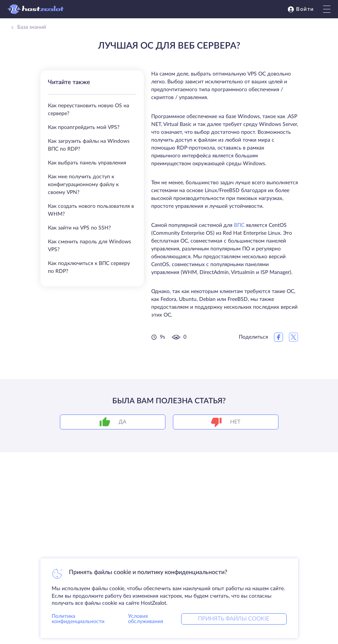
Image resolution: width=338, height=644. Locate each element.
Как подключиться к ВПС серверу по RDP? (89, 267)
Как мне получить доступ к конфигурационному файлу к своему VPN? (83, 185)
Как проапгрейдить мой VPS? (84, 127)
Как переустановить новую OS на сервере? (89, 110)
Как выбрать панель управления (87, 163)
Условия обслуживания (146, 619)
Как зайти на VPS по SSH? (79, 228)
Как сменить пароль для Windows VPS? (89, 246)
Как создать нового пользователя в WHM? (91, 210)
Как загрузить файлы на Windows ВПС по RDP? (89, 145)
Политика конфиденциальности (78, 619)
